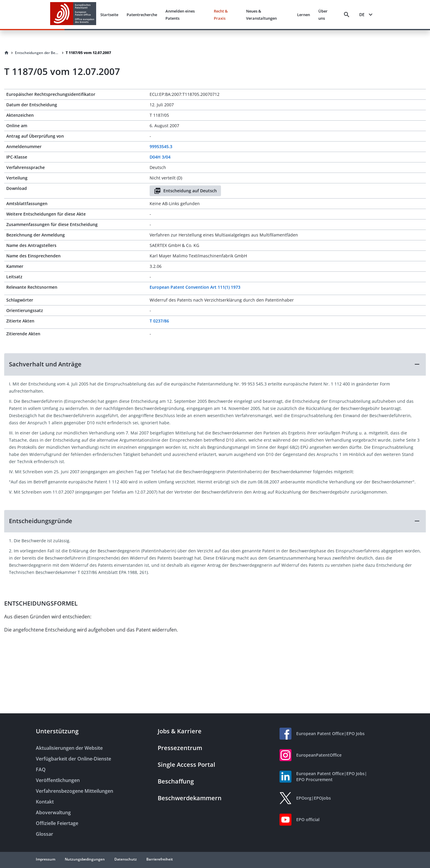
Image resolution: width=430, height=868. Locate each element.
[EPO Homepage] (73, 14)
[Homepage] (7, 53)
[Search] (347, 15)
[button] (215, 364)
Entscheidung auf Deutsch (185, 191)
